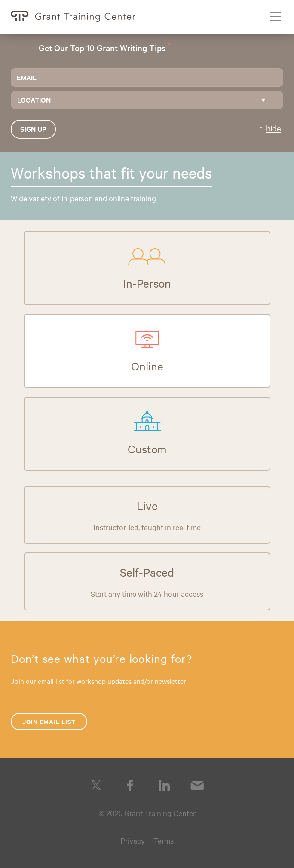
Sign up (33, 129)
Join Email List (49, 721)
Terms (164, 840)
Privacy (133, 840)
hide (274, 128)
